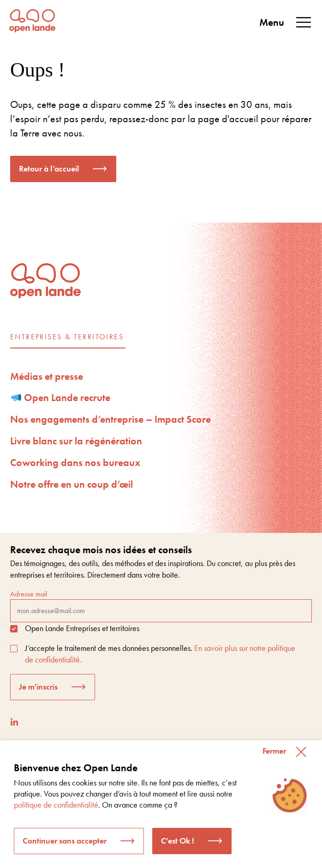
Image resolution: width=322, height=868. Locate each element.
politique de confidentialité (56, 805)
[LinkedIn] (14, 722)
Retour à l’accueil (49, 168)
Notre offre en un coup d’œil (72, 484)
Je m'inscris (38, 687)
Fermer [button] (274, 751)
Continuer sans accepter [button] (65, 841)
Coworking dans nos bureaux (75, 463)
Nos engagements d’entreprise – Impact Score (110, 419)
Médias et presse (47, 376)
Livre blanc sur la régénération (76, 441)
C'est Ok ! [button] (178, 841)
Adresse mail (161, 606)
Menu (286, 23)
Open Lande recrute (61, 398)
